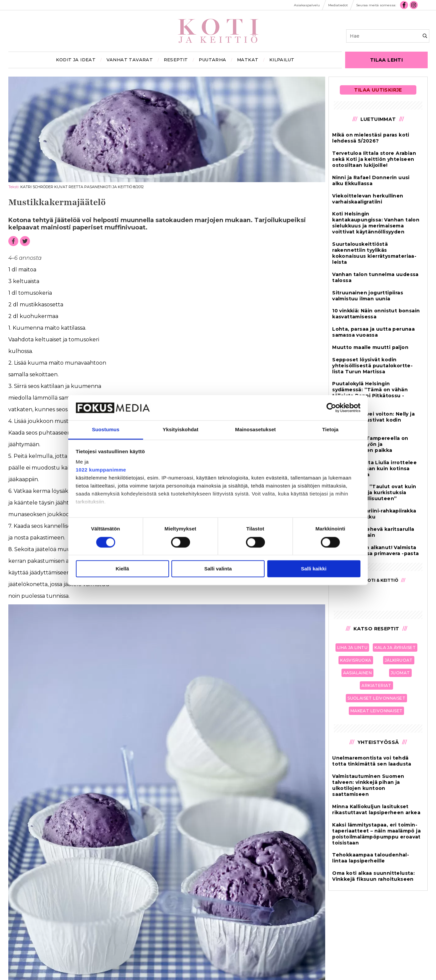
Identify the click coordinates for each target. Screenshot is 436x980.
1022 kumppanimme (101, 470)
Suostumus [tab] (106, 430)
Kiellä (122, 569)
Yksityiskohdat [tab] (181, 430)
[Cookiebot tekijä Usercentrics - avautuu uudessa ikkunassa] (331, 408)
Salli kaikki (314, 569)
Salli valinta (218, 569)
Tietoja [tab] (330, 430)
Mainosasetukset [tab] (255, 430)
